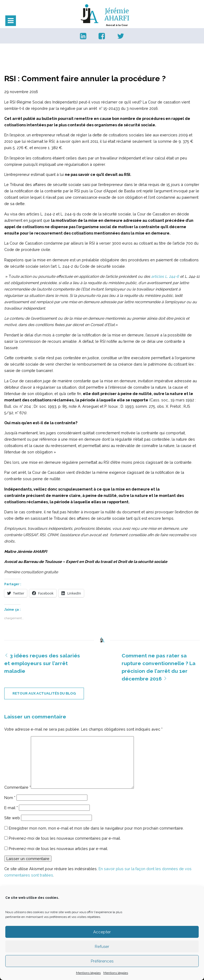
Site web (12, 818)
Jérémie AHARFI (117, 15)
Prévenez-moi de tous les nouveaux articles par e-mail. (58, 849)
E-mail (11, 808)
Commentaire (18, 787)
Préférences (102, 961)
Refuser (102, 947)
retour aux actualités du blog (44, 693)
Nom (10, 798)
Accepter (102, 932)
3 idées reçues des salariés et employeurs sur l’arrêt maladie (42, 663)
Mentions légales (88, 973)
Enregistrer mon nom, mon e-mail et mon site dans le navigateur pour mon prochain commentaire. (96, 828)
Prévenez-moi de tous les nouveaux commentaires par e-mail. (65, 838)
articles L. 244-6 (166, 276)
